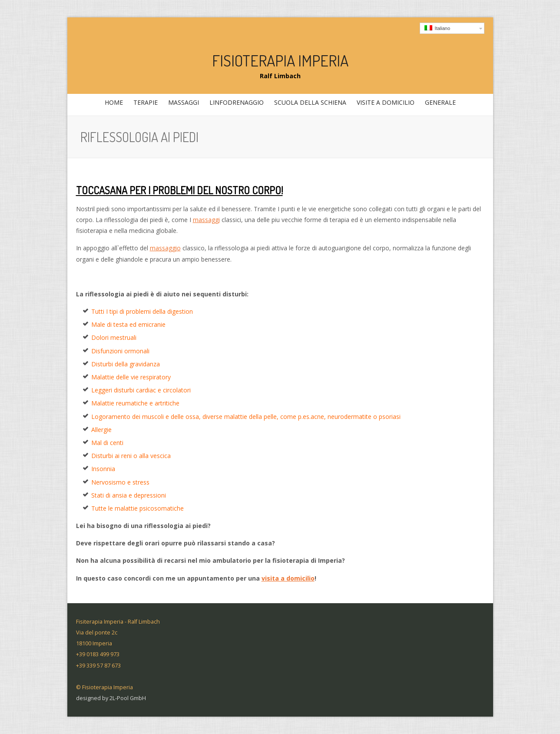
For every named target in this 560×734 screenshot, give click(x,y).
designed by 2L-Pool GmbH (111, 698)
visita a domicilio (288, 578)
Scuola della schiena (310, 102)
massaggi (182, 105)
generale (439, 105)
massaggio (165, 248)
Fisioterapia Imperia (280, 60)
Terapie (144, 105)
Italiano (437, 28)
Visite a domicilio (386, 102)
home (114, 102)
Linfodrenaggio (237, 102)
